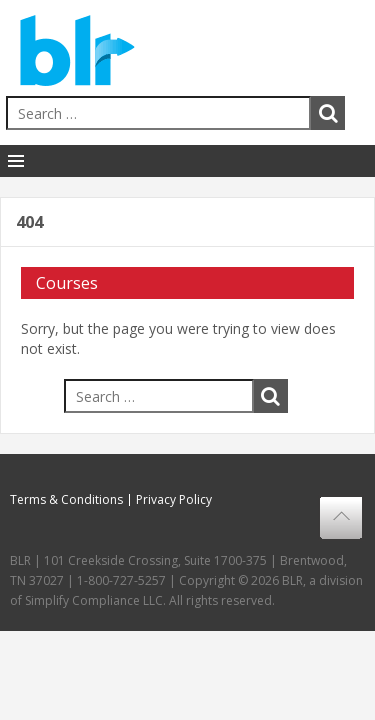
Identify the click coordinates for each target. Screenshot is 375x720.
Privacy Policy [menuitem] (174, 500)
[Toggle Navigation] (16, 161)
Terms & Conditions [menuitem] (66, 500)
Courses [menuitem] (67, 283)
